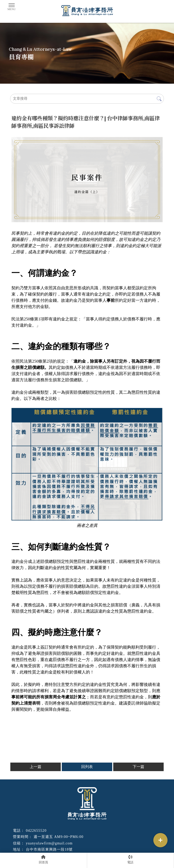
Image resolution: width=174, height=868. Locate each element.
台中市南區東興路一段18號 (49, 849)
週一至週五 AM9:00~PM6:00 (59, 837)
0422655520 (36, 831)
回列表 (87, 767)
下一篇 (138, 767)
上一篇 (36, 767)
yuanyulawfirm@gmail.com (49, 843)
